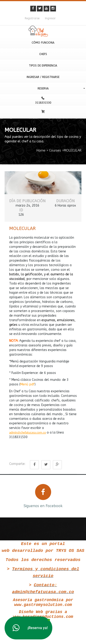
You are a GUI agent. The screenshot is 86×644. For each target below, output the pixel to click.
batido (14, 274)
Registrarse (32, 18)
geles (13, 325)
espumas (48, 320)
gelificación (33, 274)
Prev (7, 496)
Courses (55, 151)
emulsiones (66, 320)
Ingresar (50, 18)
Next (79, 496)
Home (41, 151)
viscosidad (17, 279)
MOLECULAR (22, 228)
